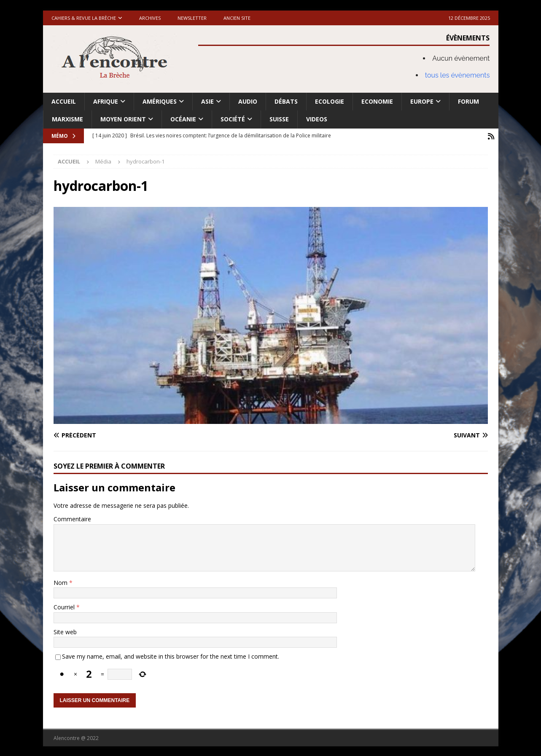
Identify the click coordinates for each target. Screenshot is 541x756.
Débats (286, 101)
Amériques (160, 101)
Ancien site (237, 18)
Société (233, 119)
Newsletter (192, 18)
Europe (422, 101)
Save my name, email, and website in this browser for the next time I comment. (171, 655)
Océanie (183, 119)
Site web (65, 631)
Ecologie (330, 101)
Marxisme (67, 119)
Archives (150, 18)
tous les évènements (458, 75)
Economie (377, 101)
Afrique (106, 101)
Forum (468, 101)
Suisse (279, 119)
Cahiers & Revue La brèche (84, 18)
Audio (248, 101)
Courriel (65, 606)
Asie (207, 101)
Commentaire (72, 518)
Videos (317, 119)
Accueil (64, 101)
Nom (61, 582)
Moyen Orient (123, 119)
